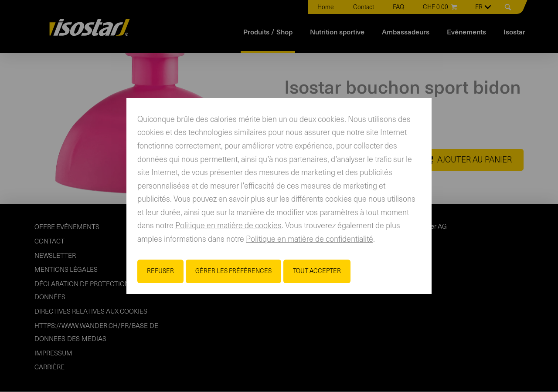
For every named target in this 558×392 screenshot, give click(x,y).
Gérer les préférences (233, 271)
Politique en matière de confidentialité (310, 240)
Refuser (160, 271)
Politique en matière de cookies (228, 226)
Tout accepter (317, 271)
